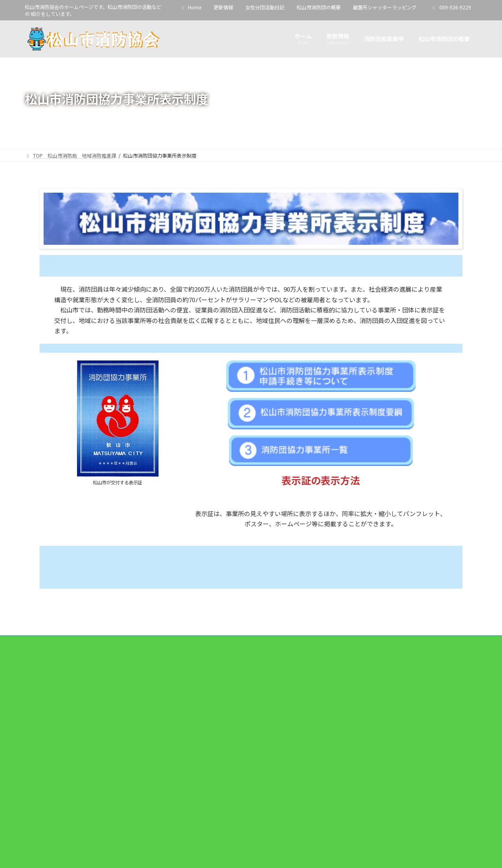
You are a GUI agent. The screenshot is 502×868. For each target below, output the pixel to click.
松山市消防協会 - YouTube (61, 800)
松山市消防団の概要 (319, 7)
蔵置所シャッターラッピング (385, 7)
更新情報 (223, 7)
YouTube (50, 824)
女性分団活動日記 (265, 7)
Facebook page (251, 698)
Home (190, 7)
